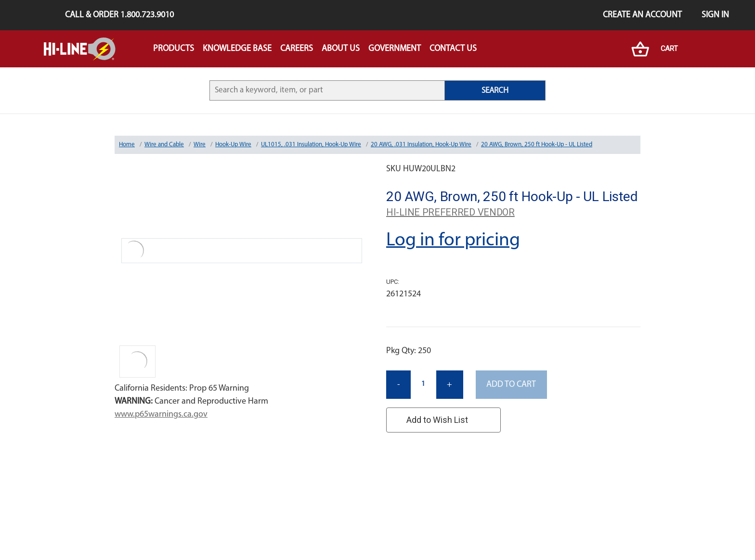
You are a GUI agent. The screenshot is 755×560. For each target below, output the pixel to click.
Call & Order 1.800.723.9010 (119, 15)
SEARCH (495, 91)
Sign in (715, 15)
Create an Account (642, 15)
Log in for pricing (453, 241)
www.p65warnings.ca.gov (161, 414)
